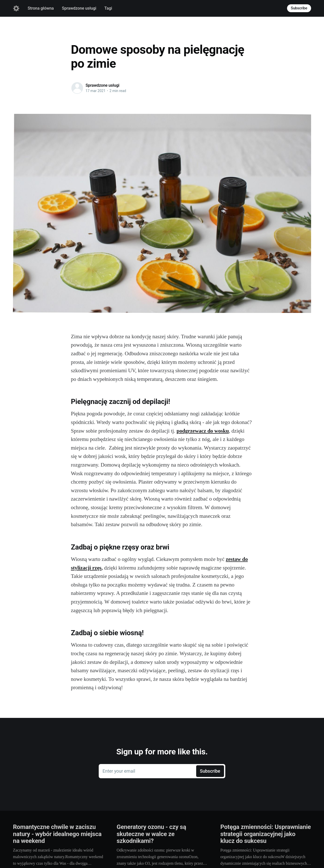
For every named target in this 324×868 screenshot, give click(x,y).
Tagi (108, 8)
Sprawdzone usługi (79, 8)
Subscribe (299, 8)
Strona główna (41, 8)
